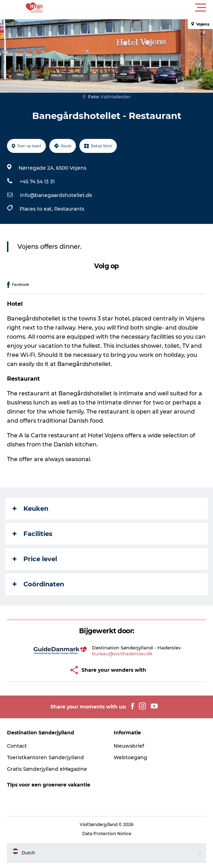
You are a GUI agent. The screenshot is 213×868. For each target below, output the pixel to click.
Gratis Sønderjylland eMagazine (47, 769)
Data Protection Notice (107, 834)
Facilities (33, 534)
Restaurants (69, 209)
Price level (35, 559)
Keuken (30, 509)
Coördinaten (38, 584)
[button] (138, 8)
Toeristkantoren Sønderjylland (45, 757)
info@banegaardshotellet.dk (56, 195)
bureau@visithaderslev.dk (122, 654)
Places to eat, (37, 209)
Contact (17, 746)
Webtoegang (130, 757)
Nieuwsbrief (129, 746)
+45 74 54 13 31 (37, 182)
